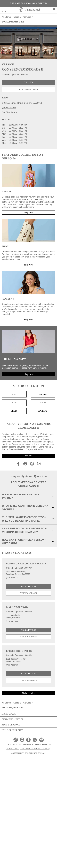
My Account (28, 714)
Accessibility (18, 753)
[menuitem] (54, 9)
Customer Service (28, 719)
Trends (14, 394)
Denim (43, 403)
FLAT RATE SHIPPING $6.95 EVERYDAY (28, 3)
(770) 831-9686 (12, 621)
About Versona (28, 725)
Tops (14, 403)
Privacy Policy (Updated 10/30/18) (35, 749)
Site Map (42, 753)
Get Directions (9, 112)
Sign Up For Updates (28, 90)
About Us (29, 456)
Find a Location (28, 693)
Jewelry (43, 411)
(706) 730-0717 (12, 665)
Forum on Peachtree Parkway (27, 564)
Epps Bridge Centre (19, 651)
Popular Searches (28, 730)
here (35, 26)
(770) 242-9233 (12, 578)
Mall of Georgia (17, 608)
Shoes (14, 411)
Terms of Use (13, 749)
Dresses (43, 394)
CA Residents (31, 753)
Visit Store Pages (29, 593)
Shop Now (28, 82)
